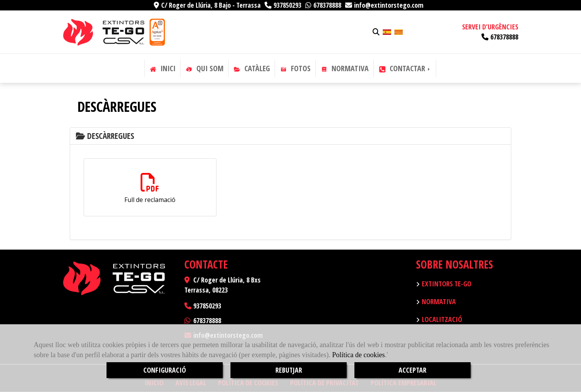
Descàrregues (105, 136)
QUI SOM (205, 68)
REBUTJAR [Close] (289, 370)
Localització (442, 319)
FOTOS (295, 68)
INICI (162, 68)
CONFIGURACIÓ (165, 370)
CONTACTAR (405, 68)
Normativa (439, 301)
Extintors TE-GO (447, 284)
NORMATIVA (345, 68)
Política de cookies (358, 355)
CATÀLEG (252, 68)
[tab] (290, 136)
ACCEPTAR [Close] (413, 370)
